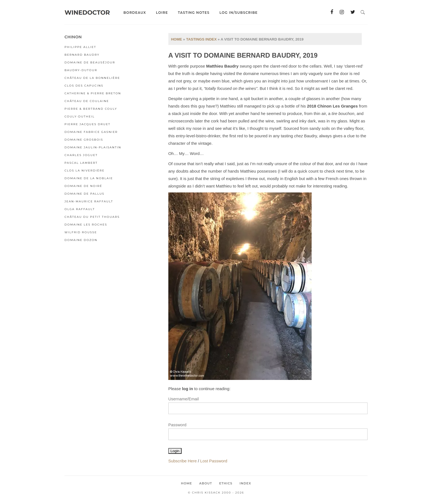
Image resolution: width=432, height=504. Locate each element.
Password (177, 425)
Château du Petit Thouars (92, 217)
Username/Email (184, 399)
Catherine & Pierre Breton (93, 93)
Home (177, 39)
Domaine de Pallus (84, 194)
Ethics (226, 483)
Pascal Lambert (81, 163)
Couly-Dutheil (80, 116)
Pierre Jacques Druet (87, 124)
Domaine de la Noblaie (89, 178)
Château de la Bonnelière (92, 78)
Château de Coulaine (87, 101)
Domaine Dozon (81, 240)
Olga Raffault (80, 209)
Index (245, 483)
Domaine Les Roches (86, 225)
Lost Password (214, 461)
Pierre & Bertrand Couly (91, 109)
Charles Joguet (81, 155)
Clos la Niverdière (84, 171)
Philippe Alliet (80, 47)
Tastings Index (201, 39)
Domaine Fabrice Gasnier (91, 132)
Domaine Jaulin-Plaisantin (93, 147)
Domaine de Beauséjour (90, 62)
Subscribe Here (183, 461)
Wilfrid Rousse (81, 232)
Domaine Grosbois (84, 140)
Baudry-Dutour (81, 70)
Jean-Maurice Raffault (89, 201)
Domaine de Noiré (83, 186)
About (206, 483)
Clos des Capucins (84, 86)
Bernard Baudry (82, 55)
